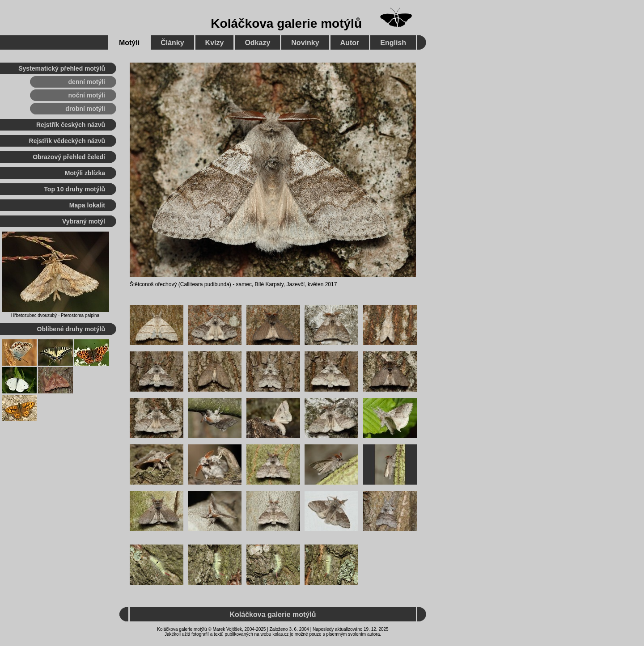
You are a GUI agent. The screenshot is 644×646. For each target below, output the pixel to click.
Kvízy (215, 43)
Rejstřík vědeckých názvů (67, 141)
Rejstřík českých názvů (71, 125)
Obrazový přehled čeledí (69, 157)
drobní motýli (85, 109)
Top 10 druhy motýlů (74, 189)
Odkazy (257, 43)
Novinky (305, 43)
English (393, 43)
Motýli (129, 43)
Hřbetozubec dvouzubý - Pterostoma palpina (55, 315)
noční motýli (87, 95)
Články (172, 43)
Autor (350, 43)
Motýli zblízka (85, 173)
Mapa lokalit (87, 205)
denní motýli (87, 82)
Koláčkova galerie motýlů (286, 23)
